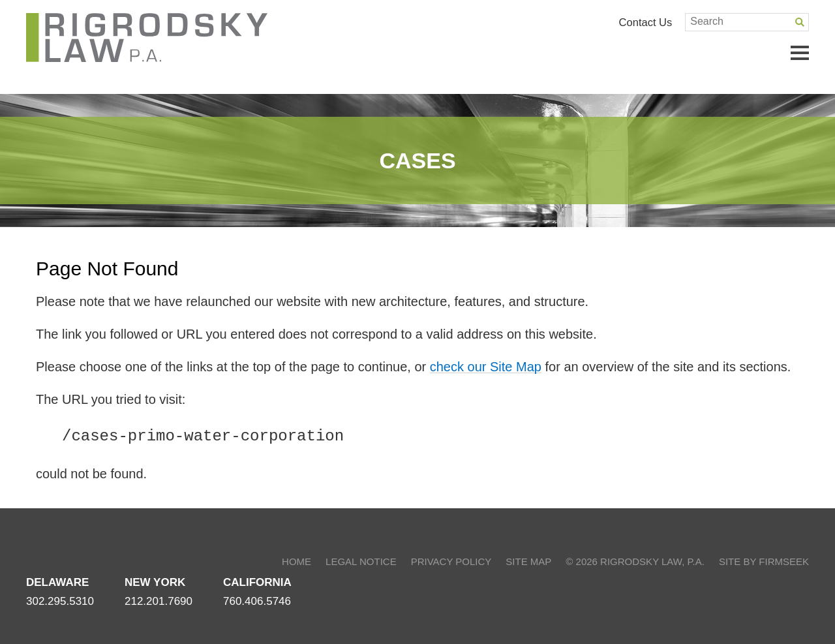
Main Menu (800, 53)
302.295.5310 (60, 601)
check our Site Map (486, 367)
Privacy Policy (451, 561)
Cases (417, 161)
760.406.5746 (257, 601)
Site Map (528, 561)
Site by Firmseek (764, 561)
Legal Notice (361, 561)
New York (155, 582)
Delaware (57, 582)
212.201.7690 (159, 601)
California (257, 582)
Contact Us (646, 22)
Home (296, 561)
